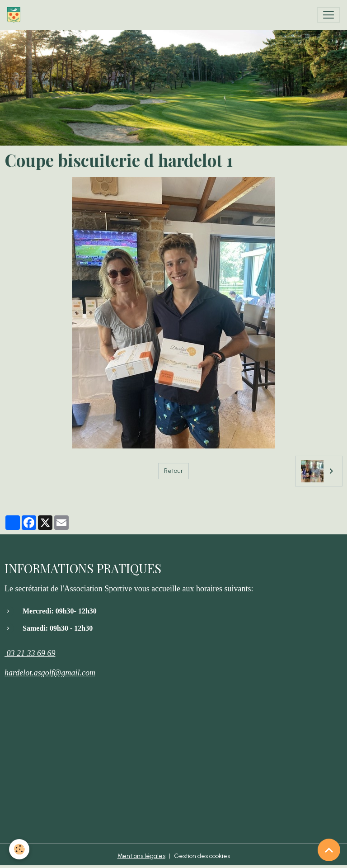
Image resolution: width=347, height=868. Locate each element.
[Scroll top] (329, 850)
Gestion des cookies (202, 856)
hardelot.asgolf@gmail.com (50, 673)
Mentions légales (141, 856)
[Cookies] (19, 849)
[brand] (16, 15)
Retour (173, 471)
